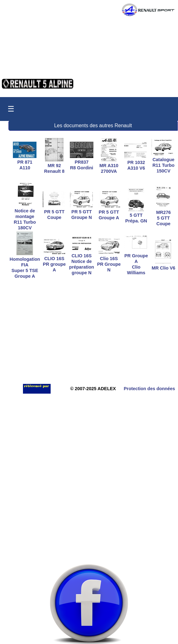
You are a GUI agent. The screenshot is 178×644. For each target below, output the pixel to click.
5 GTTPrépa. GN (136, 215)
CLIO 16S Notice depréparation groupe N (82, 261)
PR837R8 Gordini (82, 162)
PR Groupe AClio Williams (136, 261)
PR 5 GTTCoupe (54, 212)
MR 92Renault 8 (54, 166)
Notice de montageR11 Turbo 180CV (25, 216)
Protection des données (149, 389)
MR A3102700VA (109, 166)
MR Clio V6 (163, 265)
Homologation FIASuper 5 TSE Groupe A (25, 265)
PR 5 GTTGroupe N (82, 212)
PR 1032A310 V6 (136, 162)
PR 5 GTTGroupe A (109, 212)
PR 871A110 (25, 162)
